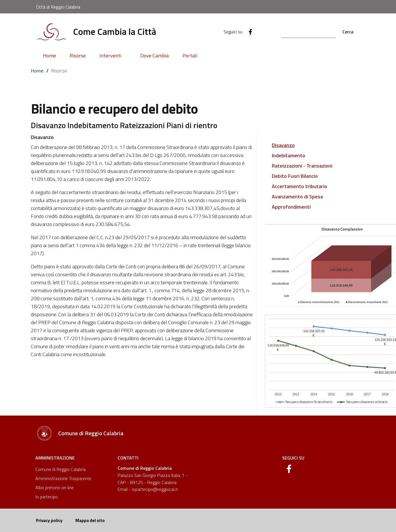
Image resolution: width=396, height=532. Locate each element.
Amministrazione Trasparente (63, 478)
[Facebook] (248, 31)
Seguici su (293, 458)
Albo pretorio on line (55, 487)
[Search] (308, 32)
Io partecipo (47, 497)
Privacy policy (49, 520)
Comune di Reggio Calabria (61, 469)
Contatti (128, 458)
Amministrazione (55, 458)
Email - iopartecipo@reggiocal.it (148, 489)
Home (37, 71)
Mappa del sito (90, 520)
